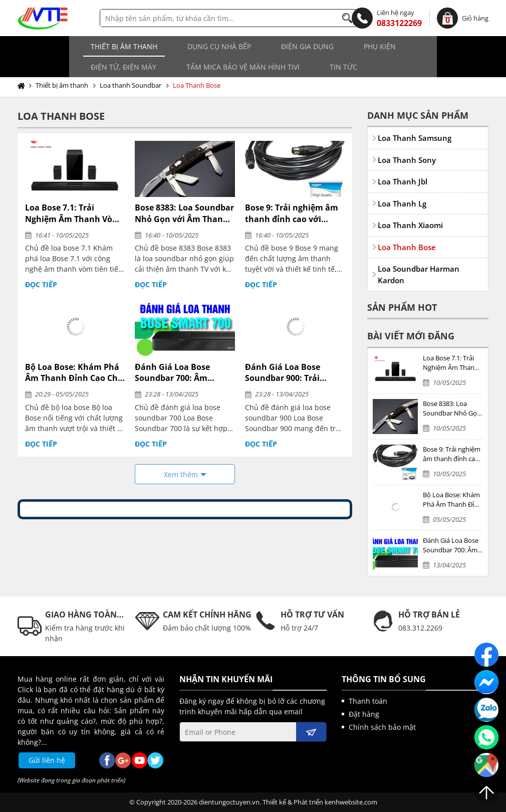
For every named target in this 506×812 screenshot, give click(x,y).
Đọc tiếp (41, 284)
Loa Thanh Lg (402, 204)
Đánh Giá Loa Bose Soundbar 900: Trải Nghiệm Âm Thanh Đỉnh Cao (293, 373)
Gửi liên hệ (47, 760)
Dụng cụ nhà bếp (161, 46)
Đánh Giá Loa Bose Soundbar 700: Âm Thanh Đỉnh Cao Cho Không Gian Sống (176, 373)
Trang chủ (23, 86)
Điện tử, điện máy (401, 46)
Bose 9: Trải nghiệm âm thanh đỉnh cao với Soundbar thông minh (292, 213)
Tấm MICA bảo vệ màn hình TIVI (89, 67)
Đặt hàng (364, 714)
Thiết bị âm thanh (66, 46)
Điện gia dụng (249, 46)
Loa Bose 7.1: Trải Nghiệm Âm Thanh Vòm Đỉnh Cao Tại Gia (73, 213)
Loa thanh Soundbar (131, 85)
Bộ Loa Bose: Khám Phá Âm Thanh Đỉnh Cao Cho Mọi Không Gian (74, 373)
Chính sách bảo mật (382, 727)
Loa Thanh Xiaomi (410, 225)
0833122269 (387, 18)
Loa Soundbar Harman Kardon (419, 274)
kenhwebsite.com (351, 802)
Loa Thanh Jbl (403, 181)
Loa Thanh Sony (407, 160)
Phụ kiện (322, 46)
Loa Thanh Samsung (415, 138)
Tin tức (190, 67)
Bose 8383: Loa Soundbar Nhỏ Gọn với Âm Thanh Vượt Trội (184, 213)
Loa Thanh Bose (197, 85)
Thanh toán (368, 701)
